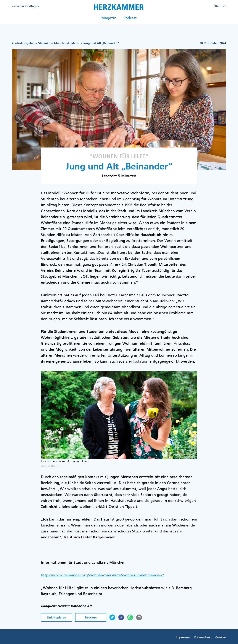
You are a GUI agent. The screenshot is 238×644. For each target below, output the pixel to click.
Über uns (220, 6)
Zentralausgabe (23, 43)
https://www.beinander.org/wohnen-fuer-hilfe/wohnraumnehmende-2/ (102, 575)
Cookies (221, 637)
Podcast (130, 18)
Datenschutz (203, 637)
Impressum (183, 637)
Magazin (109, 18)
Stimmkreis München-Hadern (58, 43)
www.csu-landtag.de (26, 6)
